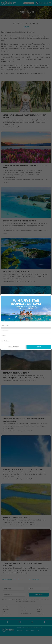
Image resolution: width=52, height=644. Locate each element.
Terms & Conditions (13, 347)
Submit (39, 347)
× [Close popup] (50, 295)
